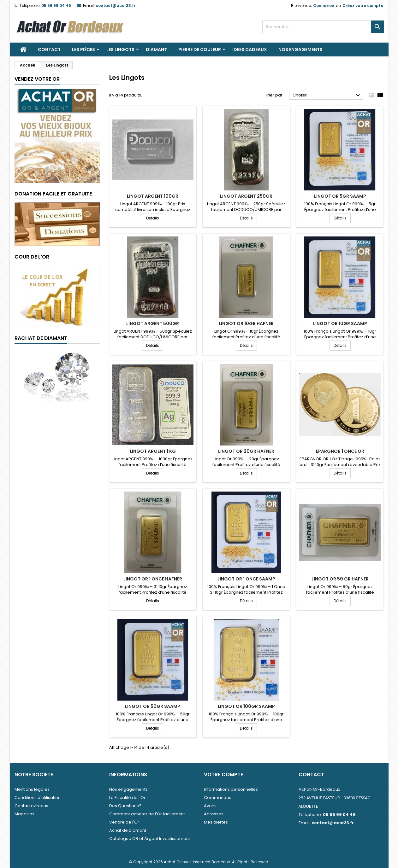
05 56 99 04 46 (56, 6)
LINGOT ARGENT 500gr (153, 323)
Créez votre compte (363, 6)
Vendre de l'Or (124, 822)
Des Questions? (125, 806)
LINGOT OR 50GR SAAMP (153, 706)
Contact (49, 50)
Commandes (218, 798)
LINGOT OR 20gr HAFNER (246, 451)
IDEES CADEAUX (250, 50)
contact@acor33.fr (116, 6)
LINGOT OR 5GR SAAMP (340, 196)
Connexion (324, 6)
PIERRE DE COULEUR (200, 50)
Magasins (24, 814)
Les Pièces (83, 50)
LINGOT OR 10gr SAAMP (340, 323)
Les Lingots (120, 50)
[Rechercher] (323, 27)
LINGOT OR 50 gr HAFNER (340, 579)
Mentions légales (32, 789)
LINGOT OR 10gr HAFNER (246, 323)
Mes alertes (216, 822)
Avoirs (210, 806)
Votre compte (223, 775)
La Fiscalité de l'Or (127, 798)
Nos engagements (300, 50)
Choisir (327, 96)
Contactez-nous (31, 806)
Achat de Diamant (128, 830)
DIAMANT (156, 50)
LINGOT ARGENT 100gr (153, 196)
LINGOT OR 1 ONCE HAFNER (153, 579)
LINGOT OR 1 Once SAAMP (246, 579)
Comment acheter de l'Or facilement (147, 814)
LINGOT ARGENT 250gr (246, 196)
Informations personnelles (231, 789)
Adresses (214, 814)
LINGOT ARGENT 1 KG (153, 451)
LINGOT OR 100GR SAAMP (246, 706)
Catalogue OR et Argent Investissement (150, 839)
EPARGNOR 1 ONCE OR (340, 451)
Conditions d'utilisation (38, 798)
